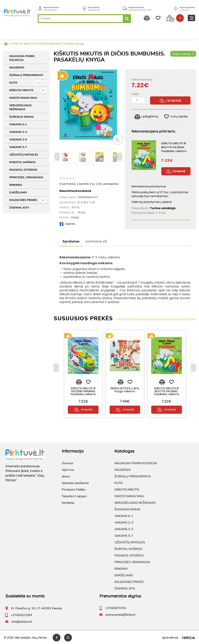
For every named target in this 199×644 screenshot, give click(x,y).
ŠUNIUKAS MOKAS (22, 117)
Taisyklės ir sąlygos (74, 496)
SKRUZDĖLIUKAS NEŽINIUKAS (21, 107)
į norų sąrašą (176, 117)
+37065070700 (115, 608)
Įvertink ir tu (87, 184)
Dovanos (68, 463)
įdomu (66, 476)
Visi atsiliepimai (108, 184)
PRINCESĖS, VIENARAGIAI (26, 177)
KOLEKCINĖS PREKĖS (27, 200)
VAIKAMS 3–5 (18, 140)
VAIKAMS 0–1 (18, 124)
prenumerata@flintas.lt (120, 614)
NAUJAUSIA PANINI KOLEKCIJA (22, 58)
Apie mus (68, 469)
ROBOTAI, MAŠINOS (22, 162)
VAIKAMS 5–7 (18, 147)
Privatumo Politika (74, 489)
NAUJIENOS (17, 68)
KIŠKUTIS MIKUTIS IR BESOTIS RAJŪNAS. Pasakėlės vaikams (167, 391)
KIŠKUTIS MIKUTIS (27, 90)
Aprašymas (71, 241)
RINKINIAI (16, 185)
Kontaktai (68, 502)
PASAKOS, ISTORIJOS (23, 170)
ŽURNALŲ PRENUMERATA (27, 76)
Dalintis (67, 224)
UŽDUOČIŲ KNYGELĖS (24, 155)
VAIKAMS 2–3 (18, 132)
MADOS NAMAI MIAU (23, 98)
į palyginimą (146, 117)
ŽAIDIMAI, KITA (19, 208)
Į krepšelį (170, 100)
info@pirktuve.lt (22, 621)
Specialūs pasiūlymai (75, 483)
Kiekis (135, 94)
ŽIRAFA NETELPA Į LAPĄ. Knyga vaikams (125, 389)
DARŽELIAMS (18, 193)
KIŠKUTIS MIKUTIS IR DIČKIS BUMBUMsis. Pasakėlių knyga (48, 44)
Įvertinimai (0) (96, 241)
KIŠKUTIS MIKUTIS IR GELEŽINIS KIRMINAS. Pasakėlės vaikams (83, 391)
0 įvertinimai (68, 184)
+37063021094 (21, 615)
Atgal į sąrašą (183, 54)
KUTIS (25, 83)
